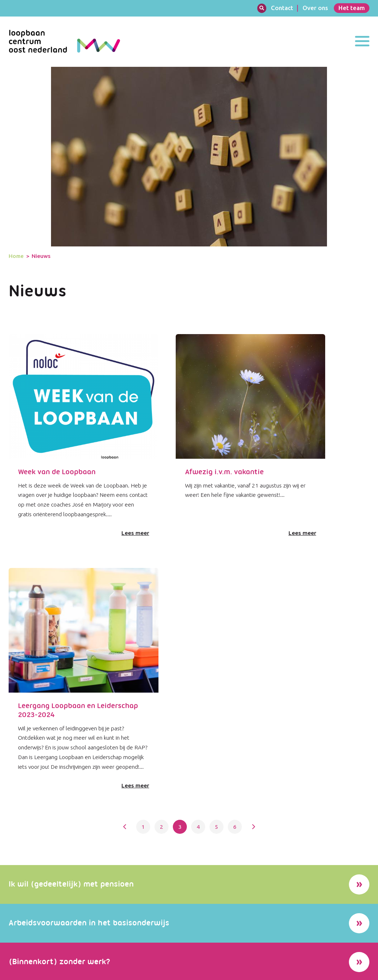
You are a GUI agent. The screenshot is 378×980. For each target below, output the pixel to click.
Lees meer (93, 364)
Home (17, 76)
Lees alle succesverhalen (277, 723)
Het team (352, 8)
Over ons (315, 8)
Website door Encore (31, 972)
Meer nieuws (88, 862)
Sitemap (330, 972)
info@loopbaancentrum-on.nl (175, 950)
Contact (282, 8)
